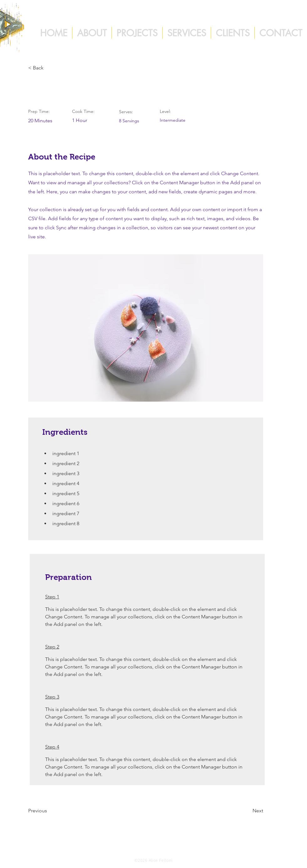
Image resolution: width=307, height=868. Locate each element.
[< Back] (49, 68)
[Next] (247, 811)
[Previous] (49, 811)
